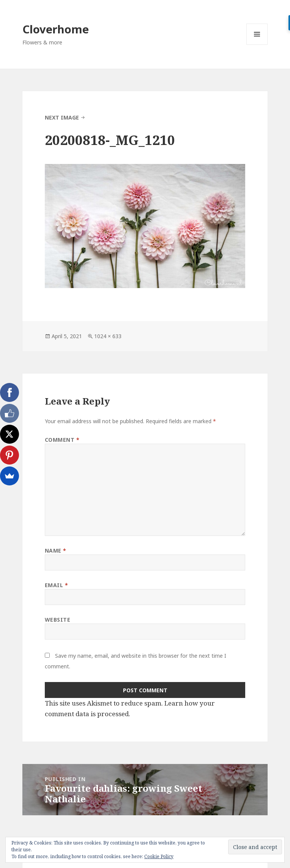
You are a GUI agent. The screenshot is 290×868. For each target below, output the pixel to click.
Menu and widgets (257, 45)
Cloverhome (56, 29)
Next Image (62, 117)
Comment (62, 440)
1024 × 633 (108, 336)
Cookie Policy (159, 856)
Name (56, 551)
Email (57, 585)
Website (58, 620)
